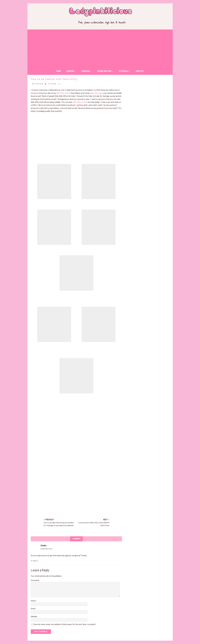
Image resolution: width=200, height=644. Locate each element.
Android (70, 71)
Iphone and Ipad (104, 71)
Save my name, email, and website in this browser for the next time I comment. (65, 624)
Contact (140, 71)
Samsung (86, 71)
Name (33, 601)
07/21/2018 (39, 84)
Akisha (43, 546)
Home (59, 71)
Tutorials (124, 71)
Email (33, 609)
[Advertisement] (100, 48)
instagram (35, 93)
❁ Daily (54, 84)
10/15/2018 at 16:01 (46, 549)
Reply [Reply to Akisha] (36, 561)
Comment (35, 580)
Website (34, 617)
